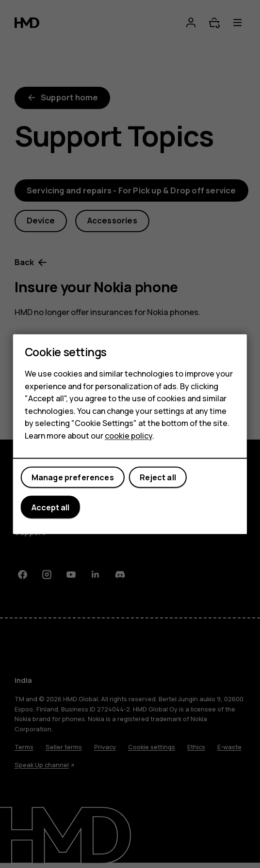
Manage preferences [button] (73, 477)
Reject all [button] (158, 477)
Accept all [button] (50, 507)
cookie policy (129, 436)
